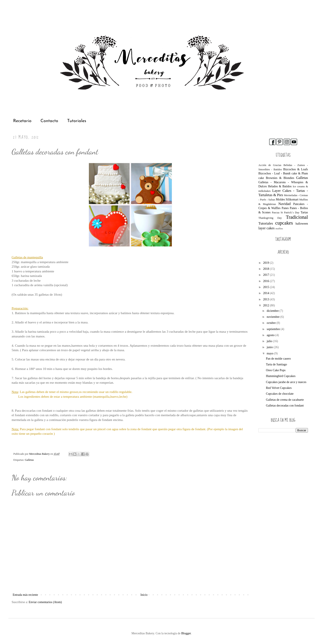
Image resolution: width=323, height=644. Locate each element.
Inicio (144, 595)
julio (270, 341)
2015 (267, 287)
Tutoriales (77, 121)
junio (270, 347)
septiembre (274, 329)
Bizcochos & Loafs (296, 169)
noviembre (273, 317)
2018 (267, 269)
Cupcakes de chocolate (280, 394)
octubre (271, 323)
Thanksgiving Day (270, 218)
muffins (279, 228)
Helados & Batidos (280, 186)
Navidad (285, 204)
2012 (267, 305)
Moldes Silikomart (287, 199)
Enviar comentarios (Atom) (45, 602)
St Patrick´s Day (290, 213)
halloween (302, 224)
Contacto (49, 121)
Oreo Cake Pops (276, 370)
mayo (270, 353)
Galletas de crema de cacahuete (285, 400)
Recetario (22, 121)
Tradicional (297, 217)
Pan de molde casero (278, 359)
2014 (267, 293)
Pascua (276, 213)
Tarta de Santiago (276, 364)
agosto (271, 335)
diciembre (273, 311)
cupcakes (284, 223)
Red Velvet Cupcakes (279, 388)
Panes (285, 208)
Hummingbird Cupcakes (281, 376)
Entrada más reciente (25, 595)
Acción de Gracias (270, 165)
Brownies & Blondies (280, 178)
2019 (267, 263)
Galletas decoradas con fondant (285, 406)
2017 (267, 275)
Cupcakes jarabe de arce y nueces (286, 382)
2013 (267, 299)
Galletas (29, 460)
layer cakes (266, 228)
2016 (267, 281)
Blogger (186, 633)
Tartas (304, 212)
